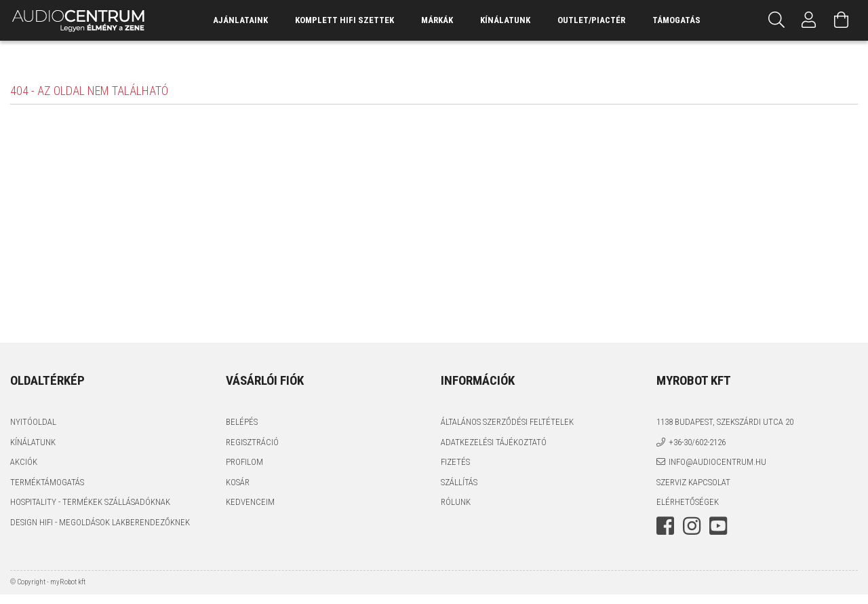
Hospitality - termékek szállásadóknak (90, 502)
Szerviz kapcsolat (693, 482)
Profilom (244, 462)
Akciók (24, 462)
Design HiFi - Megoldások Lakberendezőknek (100, 522)
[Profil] (809, 20)
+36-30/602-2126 (697, 442)
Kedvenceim (250, 502)
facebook (665, 526)
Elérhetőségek (688, 502)
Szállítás (459, 482)
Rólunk (456, 502)
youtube (718, 526)
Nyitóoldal (33, 422)
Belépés (242, 422)
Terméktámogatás (47, 482)
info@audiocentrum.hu (717, 462)
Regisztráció (252, 442)
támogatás (676, 20)
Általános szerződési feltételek (507, 422)
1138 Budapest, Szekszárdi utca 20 (725, 422)
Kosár (238, 482)
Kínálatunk (33, 442)
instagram (692, 526)
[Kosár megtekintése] (842, 20)
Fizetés (455, 462)
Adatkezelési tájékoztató (494, 442)
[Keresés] (776, 20)
